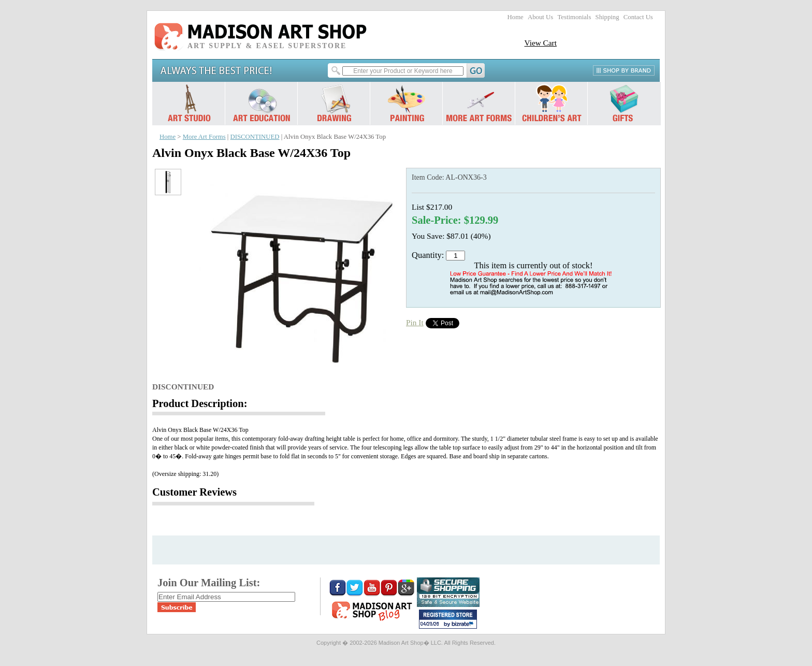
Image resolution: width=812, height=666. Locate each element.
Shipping (607, 17)
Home (516, 17)
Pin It (415, 322)
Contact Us (638, 17)
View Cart (540, 43)
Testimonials (574, 17)
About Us (540, 17)
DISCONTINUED (255, 137)
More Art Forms (204, 137)
